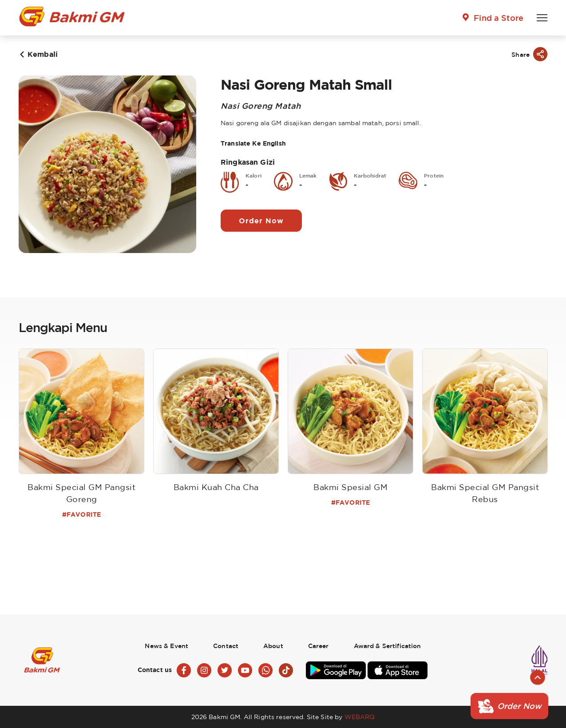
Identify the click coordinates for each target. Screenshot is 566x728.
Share (520, 54)
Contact (226, 646)
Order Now (261, 221)
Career (319, 646)
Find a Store (499, 18)
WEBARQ (360, 717)
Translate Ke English (253, 143)
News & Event (166, 646)
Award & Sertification (388, 646)
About (273, 646)
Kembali (43, 54)
